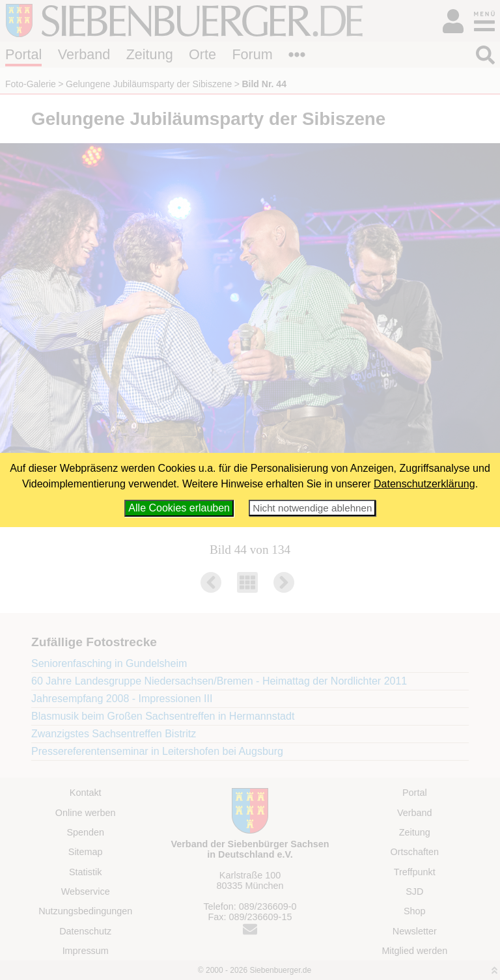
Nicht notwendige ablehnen (312, 508)
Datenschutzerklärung (424, 484)
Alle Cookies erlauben (179, 508)
